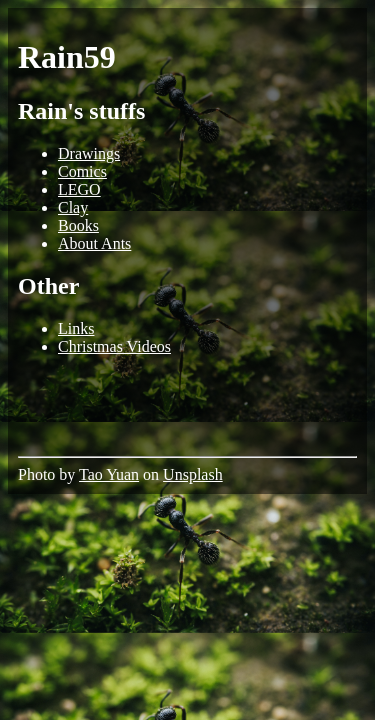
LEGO (79, 189)
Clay (73, 207)
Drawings (89, 153)
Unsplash (193, 474)
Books (78, 225)
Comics (82, 171)
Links (76, 328)
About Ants (94, 243)
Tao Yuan (109, 474)
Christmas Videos (114, 346)
